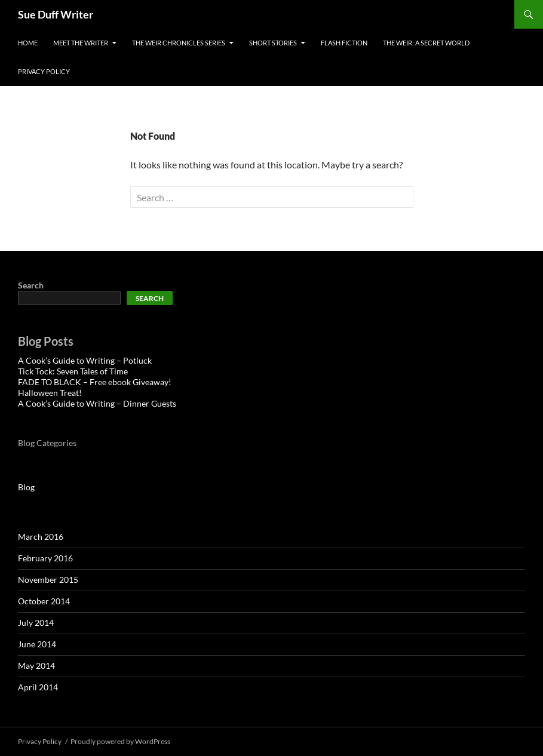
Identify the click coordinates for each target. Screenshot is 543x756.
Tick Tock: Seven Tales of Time (73, 371)
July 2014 (36, 623)
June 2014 (37, 644)
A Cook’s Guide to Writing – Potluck (85, 360)
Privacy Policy (44, 71)
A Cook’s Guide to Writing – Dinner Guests (97, 403)
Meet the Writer (81, 43)
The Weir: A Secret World (426, 43)
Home (28, 43)
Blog (26, 487)
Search (31, 285)
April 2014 (38, 687)
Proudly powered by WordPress (120, 741)
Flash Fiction (344, 43)
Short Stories (273, 43)
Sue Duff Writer (56, 14)
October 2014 (44, 601)
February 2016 (45, 558)
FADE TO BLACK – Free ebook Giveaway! (95, 382)
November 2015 (48, 580)
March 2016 (41, 537)
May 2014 (36, 666)
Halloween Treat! (50, 393)
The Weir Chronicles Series (179, 43)
